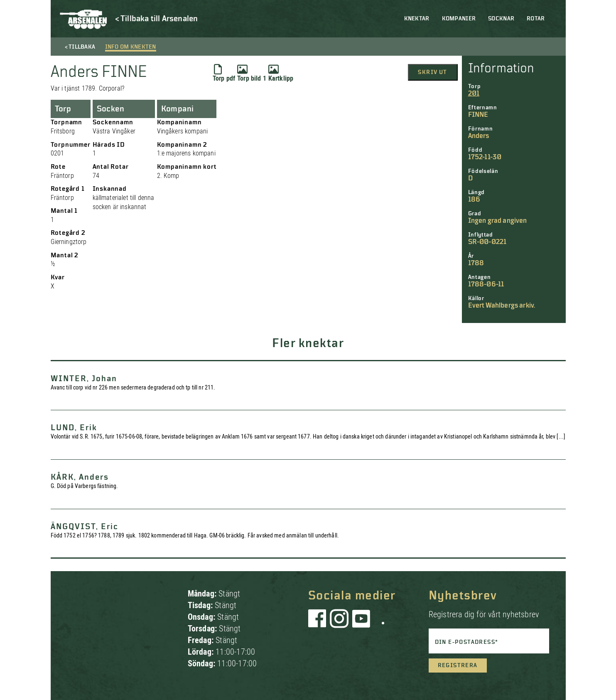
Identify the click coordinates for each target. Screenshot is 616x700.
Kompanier (459, 19)
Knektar (417, 19)
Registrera (458, 665)
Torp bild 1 (252, 73)
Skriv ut (432, 72)
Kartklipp (281, 73)
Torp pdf (224, 73)
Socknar (501, 19)
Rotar (536, 19)
